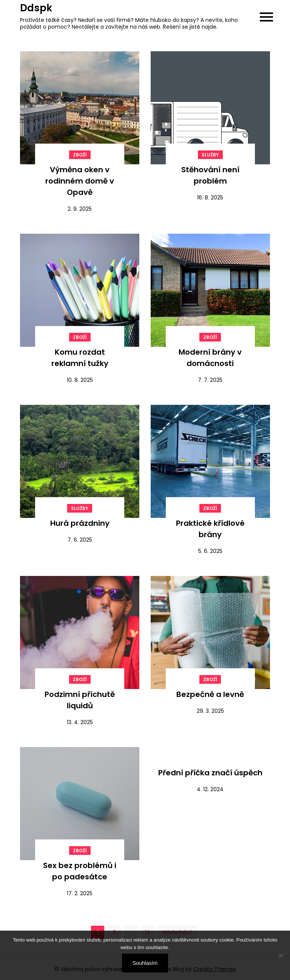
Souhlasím (145, 963)
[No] (281, 955)
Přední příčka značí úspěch (210, 773)
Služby (210, 155)
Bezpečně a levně (210, 694)
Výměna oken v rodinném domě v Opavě (80, 181)
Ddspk (36, 8)
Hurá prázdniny (80, 523)
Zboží (80, 155)
